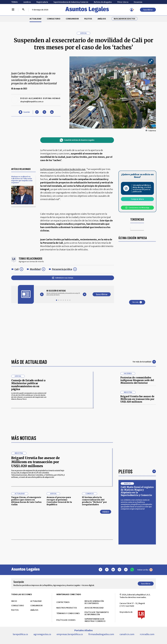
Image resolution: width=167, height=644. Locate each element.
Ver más (137, 302)
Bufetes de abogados (103, 2)
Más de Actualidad (29, 362)
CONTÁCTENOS (63, 602)
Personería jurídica (62, 269)
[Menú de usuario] (132, 10)
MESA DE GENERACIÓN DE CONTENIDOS (94, 602)
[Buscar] (23, 10)
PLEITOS (88, 19)
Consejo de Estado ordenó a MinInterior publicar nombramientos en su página (28, 385)
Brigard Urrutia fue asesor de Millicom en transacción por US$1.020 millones (137, 399)
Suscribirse (148, 10)
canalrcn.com (127, 634)
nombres (27, 2)
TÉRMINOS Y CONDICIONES (68, 613)
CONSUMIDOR (72, 19)
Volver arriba (145, 570)
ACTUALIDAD (35, 19)
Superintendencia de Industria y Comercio (71, 2)
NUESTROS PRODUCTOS (67, 608)
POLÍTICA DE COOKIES (66, 620)
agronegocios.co (42, 634)
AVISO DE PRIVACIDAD (94, 608)
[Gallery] (63, 293)
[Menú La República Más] (13, 10)
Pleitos (125, 471)
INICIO (14, 601)
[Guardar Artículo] (24, 112)
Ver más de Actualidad (144, 362)
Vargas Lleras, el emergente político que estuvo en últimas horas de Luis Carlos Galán (26, 501)
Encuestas (138, 2)
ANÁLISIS (102, 19)
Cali (17, 269)
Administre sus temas (63, 278)
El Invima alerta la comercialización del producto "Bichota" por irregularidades (94, 501)
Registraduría (42, 2)
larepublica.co (20, 634)
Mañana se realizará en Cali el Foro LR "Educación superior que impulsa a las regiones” (22, 180)
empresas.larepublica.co (70, 634)
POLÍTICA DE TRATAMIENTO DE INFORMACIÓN (97, 613)
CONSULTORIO (54, 19)
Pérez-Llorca (123, 2)
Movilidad (35, 269)
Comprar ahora (137, 199)
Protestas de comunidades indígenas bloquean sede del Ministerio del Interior (137, 380)
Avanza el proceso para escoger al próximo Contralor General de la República (59, 501)
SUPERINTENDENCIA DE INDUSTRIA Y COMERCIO (95, 620)
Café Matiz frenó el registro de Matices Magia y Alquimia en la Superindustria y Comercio (137, 491)
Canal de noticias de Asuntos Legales (77, 140)
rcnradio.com (147, 634)
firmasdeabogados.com (101, 634)
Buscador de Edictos (124, 19)
